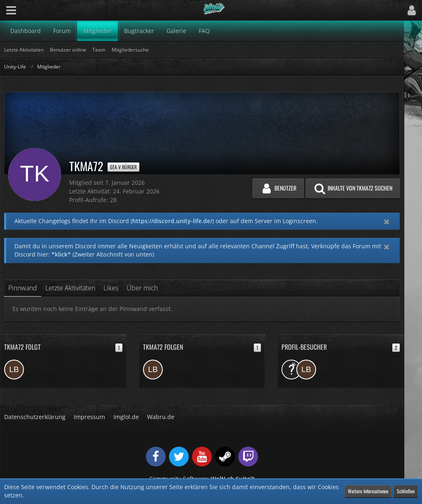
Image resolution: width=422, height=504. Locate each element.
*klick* (61, 254)
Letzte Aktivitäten (70, 288)
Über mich (142, 288)
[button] (11, 10)
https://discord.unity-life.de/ (172, 221)
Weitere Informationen (368, 491)
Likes (111, 288)
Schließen (406, 491)
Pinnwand (23, 288)
